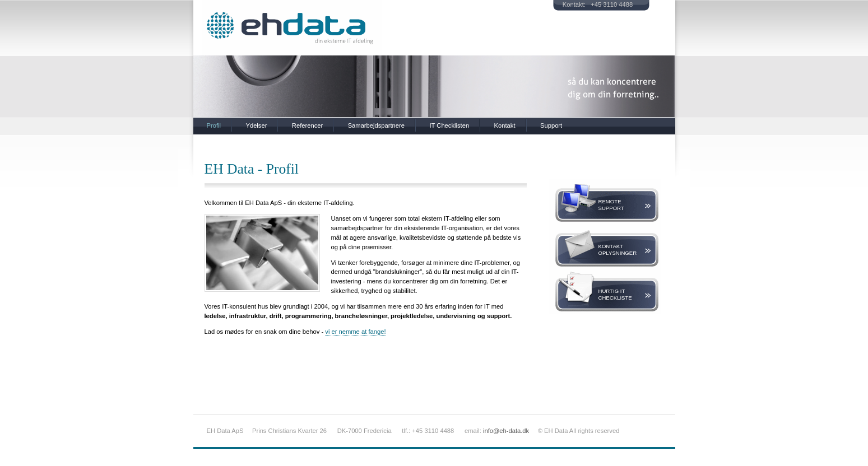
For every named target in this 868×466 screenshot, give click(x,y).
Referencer (307, 125)
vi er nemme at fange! (355, 332)
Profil (214, 125)
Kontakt (505, 125)
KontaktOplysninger (618, 250)
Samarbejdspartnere (376, 125)
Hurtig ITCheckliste (615, 294)
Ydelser (256, 125)
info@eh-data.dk (506, 431)
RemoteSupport (611, 205)
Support (551, 125)
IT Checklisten (449, 125)
